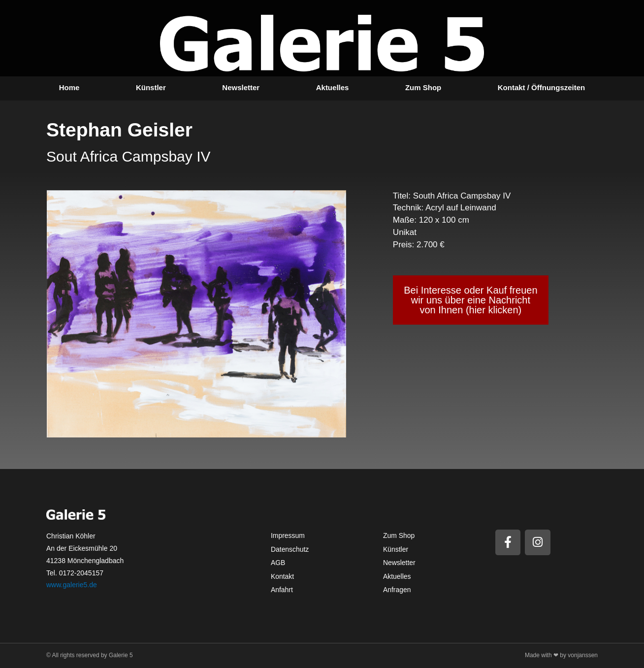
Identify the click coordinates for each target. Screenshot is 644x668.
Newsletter (241, 87)
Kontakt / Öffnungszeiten (542, 87)
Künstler (151, 87)
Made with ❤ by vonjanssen (561, 655)
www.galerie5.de (72, 585)
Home (69, 87)
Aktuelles (333, 87)
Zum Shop (423, 87)
